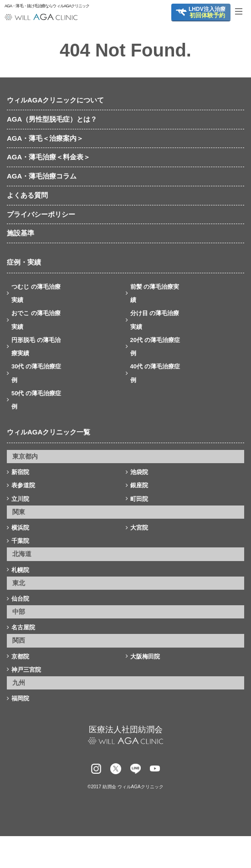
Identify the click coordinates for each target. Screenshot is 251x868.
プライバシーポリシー (41, 214)
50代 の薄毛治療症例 (36, 400)
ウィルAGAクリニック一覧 (49, 432)
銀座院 (139, 485)
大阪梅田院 (145, 656)
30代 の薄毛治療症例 (36, 373)
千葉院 (20, 541)
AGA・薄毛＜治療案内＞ (45, 138)
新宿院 (20, 472)
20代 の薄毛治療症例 (155, 347)
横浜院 (20, 528)
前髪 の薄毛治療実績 (155, 293)
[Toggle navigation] (242, 11)
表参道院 (23, 485)
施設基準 (20, 233)
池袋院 (139, 472)
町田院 (139, 499)
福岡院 (20, 698)
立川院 (20, 499)
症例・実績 (24, 262)
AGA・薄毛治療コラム (42, 176)
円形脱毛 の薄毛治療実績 (36, 347)
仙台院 (20, 599)
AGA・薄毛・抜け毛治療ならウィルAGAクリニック (41, 6)
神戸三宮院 (26, 670)
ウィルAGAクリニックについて (55, 100)
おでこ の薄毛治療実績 (36, 320)
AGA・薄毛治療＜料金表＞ (49, 157)
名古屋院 (23, 627)
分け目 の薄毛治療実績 (155, 320)
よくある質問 (27, 195)
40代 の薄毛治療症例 (155, 373)
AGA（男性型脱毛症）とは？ (52, 119)
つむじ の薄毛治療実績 (36, 293)
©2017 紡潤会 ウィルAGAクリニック (125, 787)
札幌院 (20, 570)
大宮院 (139, 528)
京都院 (20, 656)
